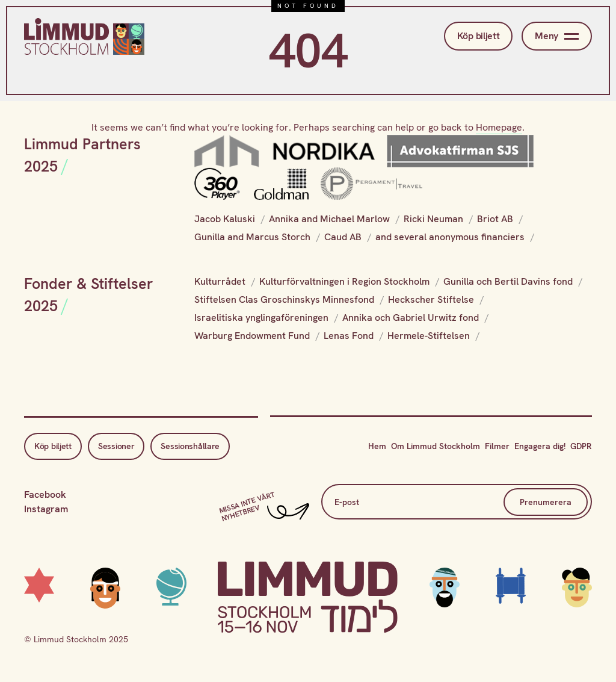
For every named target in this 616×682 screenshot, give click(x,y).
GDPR (581, 446)
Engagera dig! (540, 446)
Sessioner (116, 446)
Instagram (46, 509)
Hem (377, 446)
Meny (557, 36)
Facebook (45, 494)
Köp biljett (478, 36)
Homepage (499, 127)
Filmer (497, 446)
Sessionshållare (190, 446)
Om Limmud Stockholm (436, 446)
